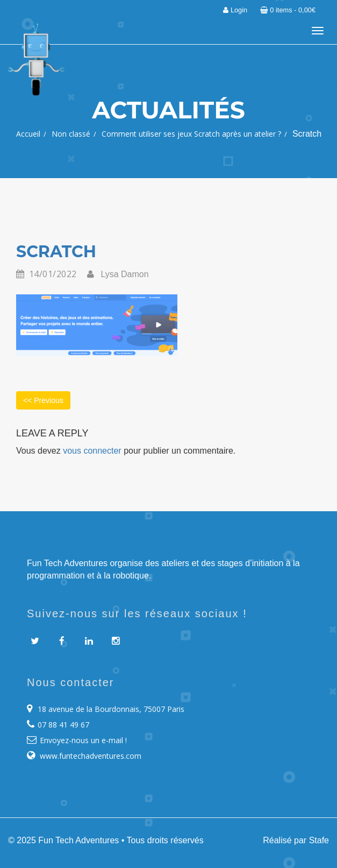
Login (235, 10)
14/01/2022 (46, 274)
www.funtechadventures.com (91, 756)
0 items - (288, 10)
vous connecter (92, 451)
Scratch (56, 252)
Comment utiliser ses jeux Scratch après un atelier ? (191, 134)
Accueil (28, 134)
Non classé (71, 134)
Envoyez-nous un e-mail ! (83, 740)
